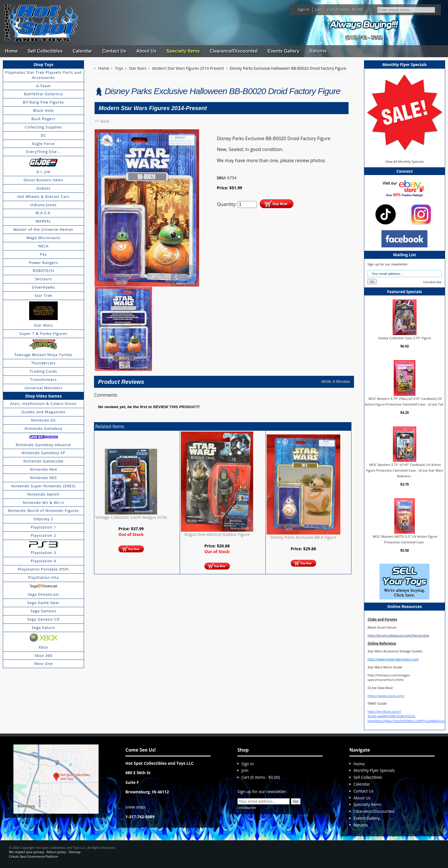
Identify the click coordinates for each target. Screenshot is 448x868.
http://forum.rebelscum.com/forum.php (398, 635)
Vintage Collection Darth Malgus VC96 (131, 517)
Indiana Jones (44, 205)
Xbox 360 (44, 656)
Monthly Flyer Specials (374, 770)
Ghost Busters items (44, 180)
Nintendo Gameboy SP (43, 453)
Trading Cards (43, 371)
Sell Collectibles (45, 51)
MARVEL (44, 221)
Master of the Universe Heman (43, 229)
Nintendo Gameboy (43, 428)
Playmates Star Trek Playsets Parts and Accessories (44, 75)
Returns (318, 51)
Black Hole (43, 110)
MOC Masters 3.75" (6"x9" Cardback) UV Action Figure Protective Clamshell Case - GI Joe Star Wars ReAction (404, 470)
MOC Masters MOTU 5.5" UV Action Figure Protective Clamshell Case (405, 539)
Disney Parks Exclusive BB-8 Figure (303, 537)
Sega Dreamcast (43, 594)
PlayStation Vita (43, 577)
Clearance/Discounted (234, 51)
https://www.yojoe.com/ (386, 696)
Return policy (56, 852)
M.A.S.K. (43, 213)
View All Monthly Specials (404, 161)
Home (11, 51)
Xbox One (43, 664)
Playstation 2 (44, 535)
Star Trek (43, 295)
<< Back (102, 121)
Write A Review (336, 382)
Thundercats (43, 363)
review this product (176, 407)
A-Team (43, 86)
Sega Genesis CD (43, 619)
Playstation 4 (44, 561)
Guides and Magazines (43, 412)
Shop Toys (43, 64)
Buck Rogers (43, 119)
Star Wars (43, 325)
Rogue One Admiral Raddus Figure (217, 534)
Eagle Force (44, 144)
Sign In (304, 9)
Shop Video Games (43, 396)
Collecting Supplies (43, 127)
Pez (43, 254)
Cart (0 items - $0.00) (345, 9)
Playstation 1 (44, 527)
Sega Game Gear (44, 603)
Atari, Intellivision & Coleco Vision (44, 404)
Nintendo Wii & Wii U (43, 502)
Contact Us (114, 51)
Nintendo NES (44, 478)
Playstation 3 (44, 553)
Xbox (43, 647)
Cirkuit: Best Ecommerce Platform (33, 856)
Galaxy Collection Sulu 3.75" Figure (405, 338)
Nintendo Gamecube (43, 461)
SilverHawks (43, 287)
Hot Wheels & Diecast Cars (43, 196)
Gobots (44, 188)
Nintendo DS (43, 420)
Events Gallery (284, 51)
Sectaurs (44, 279)
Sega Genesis (43, 611)
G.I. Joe (43, 172)
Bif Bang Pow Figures (43, 102)
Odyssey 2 (43, 519)
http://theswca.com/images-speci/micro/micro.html (389, 677)
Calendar (82, 51)
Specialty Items (183, 51)
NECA (44, 246)
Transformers (44, 380)
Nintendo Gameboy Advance (43, 445)
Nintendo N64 (43, 469)
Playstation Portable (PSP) (43, 569)
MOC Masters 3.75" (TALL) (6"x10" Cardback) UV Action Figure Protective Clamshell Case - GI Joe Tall (404, 401)
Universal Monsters (44, 388)
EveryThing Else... (43, 152)
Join (318, 9)
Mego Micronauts (44, 238)
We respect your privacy (26, 852)
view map (135, 807)
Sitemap (75, 852)
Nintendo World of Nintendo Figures (43, 511)
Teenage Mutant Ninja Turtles (43, 355)
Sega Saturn (43, 627)
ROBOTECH (43, 271)
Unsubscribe (432, 282)
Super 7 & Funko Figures (43, 333)
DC (43, 135)
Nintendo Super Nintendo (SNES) (43, 486)
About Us (146, 51)
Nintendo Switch (44, 494)
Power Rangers (43, 263)
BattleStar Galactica (43, 94)
